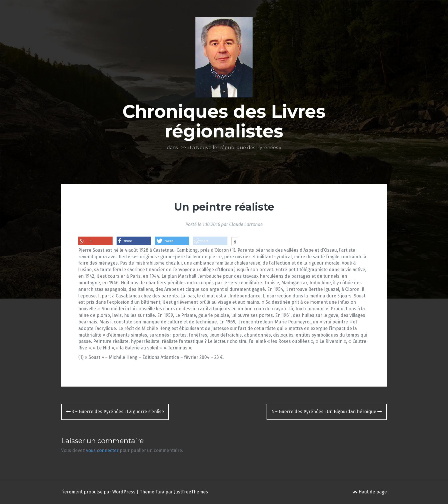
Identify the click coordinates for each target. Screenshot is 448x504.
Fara (160, 492)
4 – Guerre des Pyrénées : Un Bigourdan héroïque (327, 412)
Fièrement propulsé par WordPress (98, 492)
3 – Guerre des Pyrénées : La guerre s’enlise (115, 412)
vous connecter (102, 450)
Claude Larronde (246, 224)
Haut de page (370, 492)
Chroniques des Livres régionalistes (224, 121)
